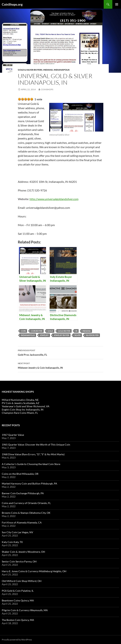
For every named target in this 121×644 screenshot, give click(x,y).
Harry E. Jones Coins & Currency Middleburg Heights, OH (34, 571)
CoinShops (47, 89)
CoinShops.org (12, 4)
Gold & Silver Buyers (30, 70)
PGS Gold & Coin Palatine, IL (18, 591)
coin (23, 331)
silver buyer (92, 335)
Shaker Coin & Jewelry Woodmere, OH (23, 552)
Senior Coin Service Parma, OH (19, 561)
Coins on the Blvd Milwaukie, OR (20, 474)
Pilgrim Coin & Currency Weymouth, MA (25, 610)
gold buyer (64, 331)
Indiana (48, 70)
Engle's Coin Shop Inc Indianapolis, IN (23, 410)
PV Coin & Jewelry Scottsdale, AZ (21, 403)
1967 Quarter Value (13, 435)
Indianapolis (62, 70)
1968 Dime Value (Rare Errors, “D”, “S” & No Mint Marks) (33, 454)
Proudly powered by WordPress (17, 640)
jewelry (44, 335)
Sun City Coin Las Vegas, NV (17, 532)
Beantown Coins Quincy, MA (18, 600)
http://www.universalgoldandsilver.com (54, 199)
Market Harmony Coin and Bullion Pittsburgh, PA (29, 483)
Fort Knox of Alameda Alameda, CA (22, 522)
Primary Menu (117, 4)
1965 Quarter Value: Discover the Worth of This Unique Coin (36, 445)
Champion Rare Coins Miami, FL (20, 413)
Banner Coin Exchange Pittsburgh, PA (23, 493)
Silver (77, 335)
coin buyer (37, 331)
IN (76, 331)
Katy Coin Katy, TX (12, 542)
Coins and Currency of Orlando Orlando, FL (26, 503)
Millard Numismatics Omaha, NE (20, 400)
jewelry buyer (61, 335)
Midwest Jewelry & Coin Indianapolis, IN (61, 365)
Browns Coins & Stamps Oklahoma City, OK (26, 513)
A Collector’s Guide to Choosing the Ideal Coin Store (31, 464)
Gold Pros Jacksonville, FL (61, 352)
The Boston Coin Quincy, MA (18, 620)
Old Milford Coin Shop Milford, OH (22, 581)
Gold (50, 331)
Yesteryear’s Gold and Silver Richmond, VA (26, 406)
